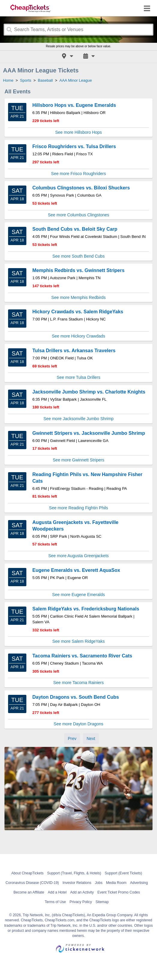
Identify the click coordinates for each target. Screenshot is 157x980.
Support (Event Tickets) (124, 873)
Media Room (116, 883)
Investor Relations (77, 883)
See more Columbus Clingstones (79, 215)
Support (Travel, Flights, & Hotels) (74, 873)
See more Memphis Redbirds (78, 297)
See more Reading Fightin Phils (79, 508)
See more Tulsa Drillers (78, 377)
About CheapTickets (28, 873)
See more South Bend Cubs (78, 256)
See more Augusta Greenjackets (78, 556)
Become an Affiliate (29, 892)
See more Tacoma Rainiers (79, 683)
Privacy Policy (81, 902)
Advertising (139, 883)
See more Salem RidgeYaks (79, 641)
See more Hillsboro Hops (78, 132)
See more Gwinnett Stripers (78, 460)
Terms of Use (55, 902)
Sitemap (102, 902)
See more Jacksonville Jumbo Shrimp (78, 419)
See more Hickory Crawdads (78, 336)
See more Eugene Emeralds (78, 595)
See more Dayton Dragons (78, 724)
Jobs (99, 883)
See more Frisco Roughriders (79, 174)
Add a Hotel (57, 892)
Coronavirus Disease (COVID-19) (32, 883)
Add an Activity (82, 892)
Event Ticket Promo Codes (119, 892)
